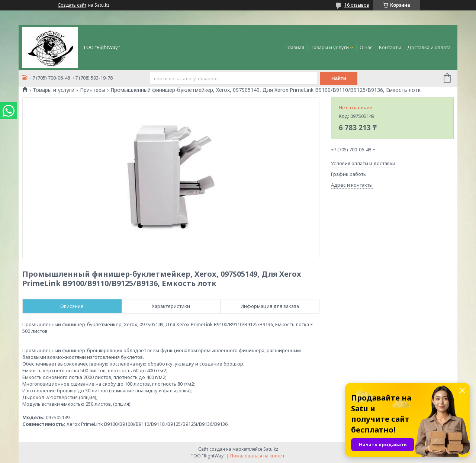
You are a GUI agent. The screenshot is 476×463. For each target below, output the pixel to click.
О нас (366, 47)
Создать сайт (72, 5)
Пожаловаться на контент (258, 456)
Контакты (390, 47)
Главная (295, 47)
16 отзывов (357, 5)
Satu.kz (271, 449)
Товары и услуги (330, 47)
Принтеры (93, 90)
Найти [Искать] (339, 78)
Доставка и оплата (429, 47)
